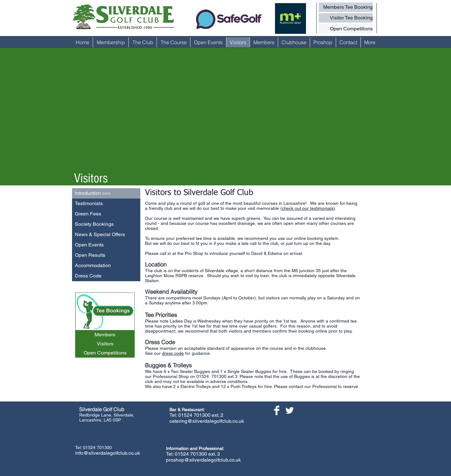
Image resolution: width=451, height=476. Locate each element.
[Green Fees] (106, 214)
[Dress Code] (106, 276)
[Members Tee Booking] (346, 7)
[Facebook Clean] (277, 410)
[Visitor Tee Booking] (346, 18)
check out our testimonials (308, 208)
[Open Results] (106, 255)
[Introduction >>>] (106, 193)
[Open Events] (106, 245)
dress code (173, 353)
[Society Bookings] (106, 224)
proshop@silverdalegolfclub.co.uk (203, 460)
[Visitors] (105, 344)
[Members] (105, 335)
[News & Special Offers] (106, 235)
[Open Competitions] (346, 29)
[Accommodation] (106, 266)
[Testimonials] (106, 204)
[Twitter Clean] (290, 410)
